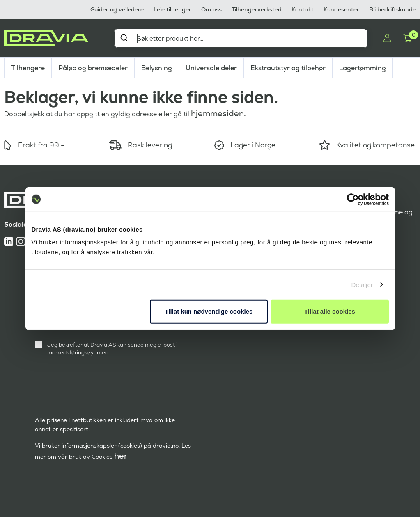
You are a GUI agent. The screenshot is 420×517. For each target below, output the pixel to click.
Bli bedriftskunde (392, 9)
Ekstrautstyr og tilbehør (288, 68)
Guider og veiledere (117, 9)
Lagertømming (363, 68)
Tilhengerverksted (257, 9)
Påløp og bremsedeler (93, 68)
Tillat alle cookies (330, 311)
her (121, 456)
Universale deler (211, 68)
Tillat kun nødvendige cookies (209, 311)
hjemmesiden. (218, 113)
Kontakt (303, 9)
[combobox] (241, 38)
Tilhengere (28, 68)
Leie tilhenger (172, 9)
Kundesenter (341, 9)
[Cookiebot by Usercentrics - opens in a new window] (353, 199)
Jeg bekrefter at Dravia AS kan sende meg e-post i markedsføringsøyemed (112, 349)
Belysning (157, 68)
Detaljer (362, 284)
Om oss (211, 9)
